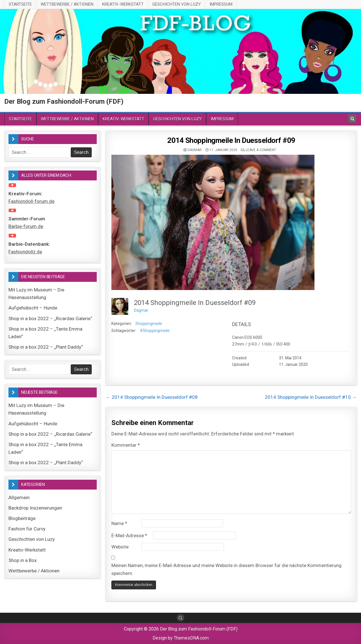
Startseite (20, 4)
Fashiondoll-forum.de (31, 201)
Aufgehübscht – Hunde (33, 308)
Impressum (221, 4)
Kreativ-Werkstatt (123, 4)
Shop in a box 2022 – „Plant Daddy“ (46, 347)
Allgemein (19, 497)
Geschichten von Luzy (177, 4)
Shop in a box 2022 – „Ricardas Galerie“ (50, 318)
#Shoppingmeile (155, 331)
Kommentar (126, 445)
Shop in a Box (23, 560)
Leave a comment (261, 150)
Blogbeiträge (22, 518)
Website (120, 547)
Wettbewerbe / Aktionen (67, 4)
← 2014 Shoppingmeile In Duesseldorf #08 (152, 397)
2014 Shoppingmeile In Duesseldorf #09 (231, 140)
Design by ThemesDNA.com (181, 638)
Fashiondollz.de (25, 252)
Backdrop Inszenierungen (35, 508)
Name (119, 523)
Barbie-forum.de (26, 226)
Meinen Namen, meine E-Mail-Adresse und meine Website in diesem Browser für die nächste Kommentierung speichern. (226, 569)
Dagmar (195, 150)
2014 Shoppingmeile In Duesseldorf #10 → (311, 397)
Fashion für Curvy (27, 529)
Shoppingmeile (149, 324)
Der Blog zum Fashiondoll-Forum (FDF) (64, 101)
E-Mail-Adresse (129, 535)
